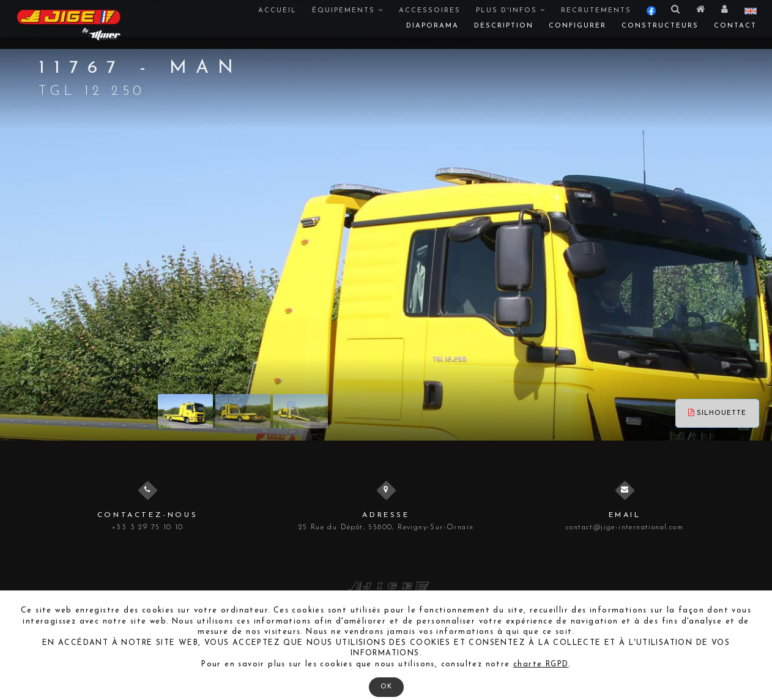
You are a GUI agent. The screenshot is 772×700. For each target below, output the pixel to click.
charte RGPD (541, 665)
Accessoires (430, 11)
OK (386, 687)
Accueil (277, 11)
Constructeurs (660, 26)
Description (504, 26)
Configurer (577, 26)
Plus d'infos (511, 10)
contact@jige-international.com (625, 527)
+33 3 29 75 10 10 (147, 527)
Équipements (348, 10)
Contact (735, 26)
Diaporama (432, 26)
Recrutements (596, 11)
